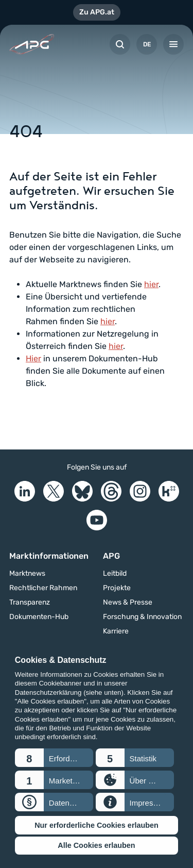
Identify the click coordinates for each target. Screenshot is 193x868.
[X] (54, 491)
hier (151, 284)
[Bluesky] (82, 491)
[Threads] (111, 491)
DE (147, 44)
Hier (33, 358)
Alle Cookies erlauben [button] (96, 845)
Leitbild (115, 574)
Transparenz (30, 603)
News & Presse (128, 603)
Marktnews (27, 574)
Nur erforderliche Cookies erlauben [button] (97, 825)
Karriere (116, 631)
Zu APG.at (97, 12)
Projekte (117, 588)
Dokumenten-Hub (39, 617)
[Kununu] (169, 491)
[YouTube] (97, 520)
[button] (54, 758)
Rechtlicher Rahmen (43, 588)
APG (111, 556)
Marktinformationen (49, 556)
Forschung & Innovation (142, 617)
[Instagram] (140, 491)
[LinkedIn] (25, 491)
